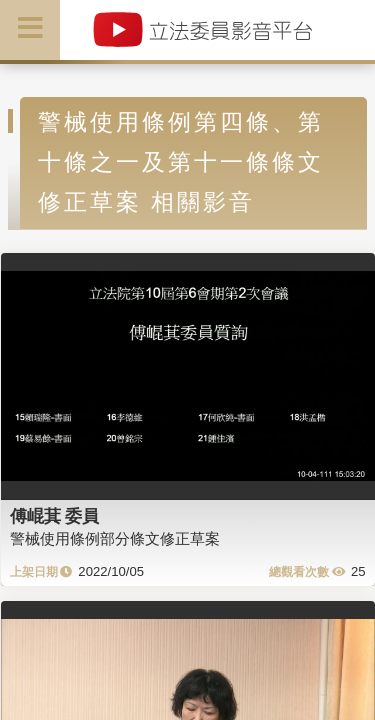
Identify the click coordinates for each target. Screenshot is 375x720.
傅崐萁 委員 (55, 516)
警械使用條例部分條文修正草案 (115, 538)
